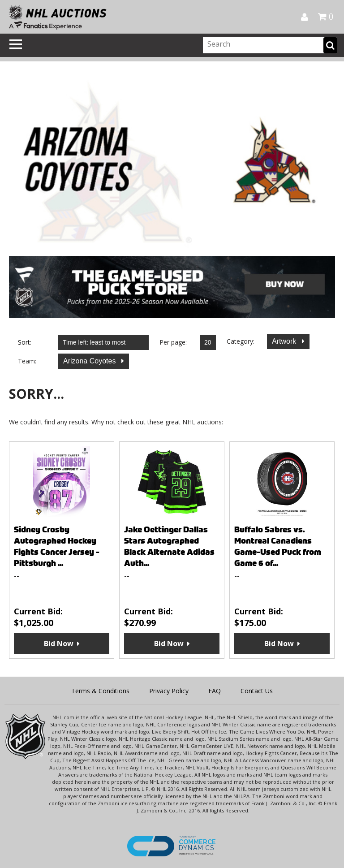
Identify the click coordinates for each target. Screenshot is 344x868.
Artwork (285, 341)
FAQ (215, 691)
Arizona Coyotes (90, 361)
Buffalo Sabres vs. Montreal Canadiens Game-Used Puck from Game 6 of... (278, 546)
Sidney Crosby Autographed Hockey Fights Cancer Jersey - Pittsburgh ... (57, 546)
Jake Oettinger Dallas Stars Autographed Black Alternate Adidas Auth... (169, 546)
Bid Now (59, 643)
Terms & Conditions (100, 691)
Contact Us (257, 691)
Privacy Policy (169, 691)
